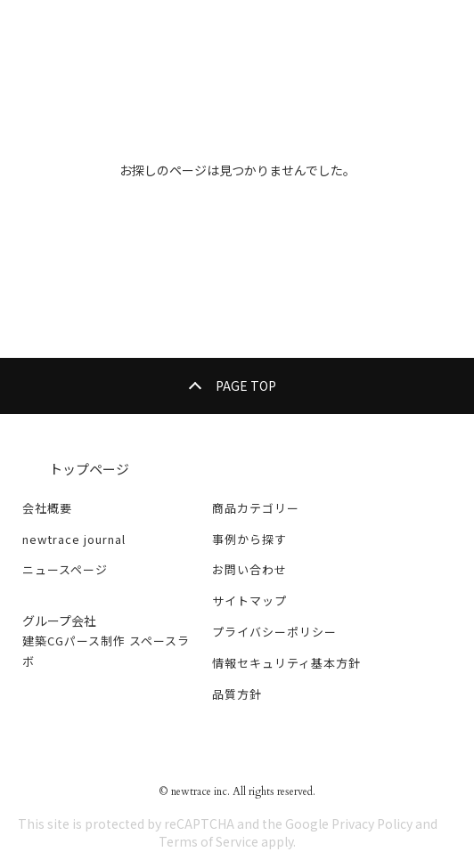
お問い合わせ (249, 569)
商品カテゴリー (256, 508)
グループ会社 (59, 621)
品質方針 (237, 694)
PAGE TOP (246, 385)
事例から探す (249, 539)
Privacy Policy (372, 823)
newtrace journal (74, 539)
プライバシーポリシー (274, 632)
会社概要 (47, 508)
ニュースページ (65, 569)
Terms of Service (208, 841)
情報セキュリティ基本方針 (286, 663)
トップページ (89, 469)
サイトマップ (249, 600)
